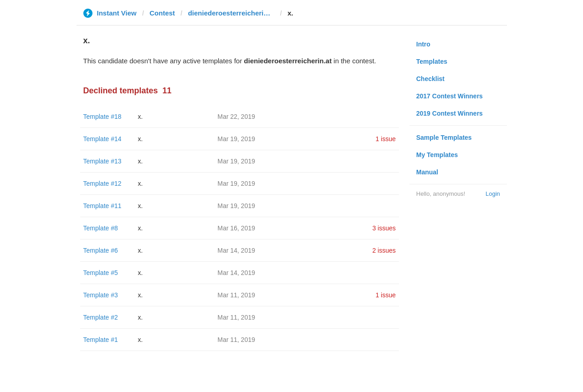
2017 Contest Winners (450, 96)
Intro (423, 44)
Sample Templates (444, 137)
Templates (432, 61)
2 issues (384, 250)
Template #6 (101, 250)
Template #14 (102, 139)
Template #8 (101, 228)
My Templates (437, 155)
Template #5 (101, 273)
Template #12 (102, 183)
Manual (427, 172)
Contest (162, 13)
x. (141, 117)
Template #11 (102, 206)
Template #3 (101, 295)
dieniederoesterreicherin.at (231, 13)
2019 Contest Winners (450, 113)
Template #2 (101, 317)
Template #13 (102, 161)
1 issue (385, 139)
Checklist (430, 79)
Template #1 (101, 340)
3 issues (384, 228)
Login (493, 194)
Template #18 (102, 117)
